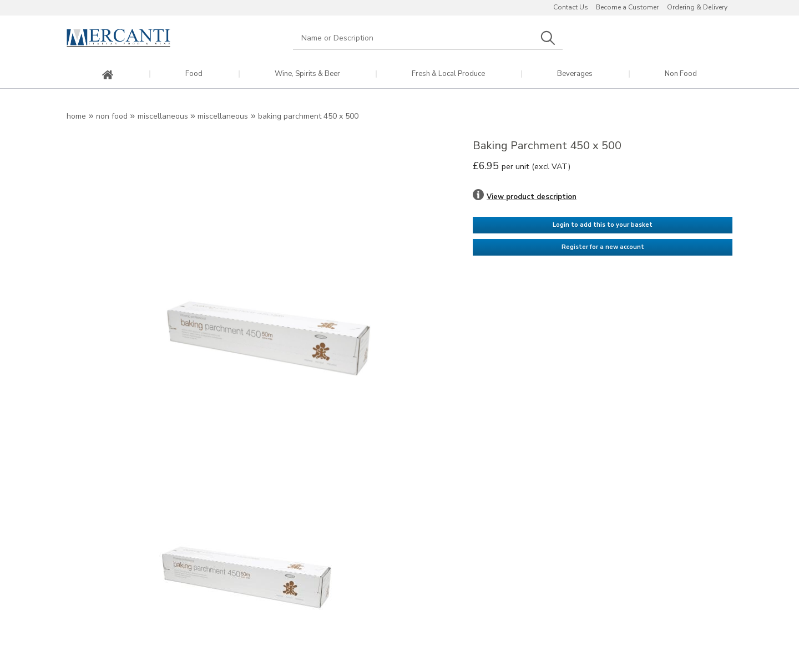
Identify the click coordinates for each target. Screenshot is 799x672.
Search (548, 38)
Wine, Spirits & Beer (307, 74)
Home (76, 116)
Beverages (575, 74)
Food (194, 74)
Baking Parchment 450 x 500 (308, 116)
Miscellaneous (163, 116)
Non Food (681, 74)
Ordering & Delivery (697, 7)
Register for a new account (603, 247)
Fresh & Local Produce (448, 74)
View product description (532, 197)
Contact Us (571, 7)
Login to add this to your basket (603, 225)
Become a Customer (627, 7)
